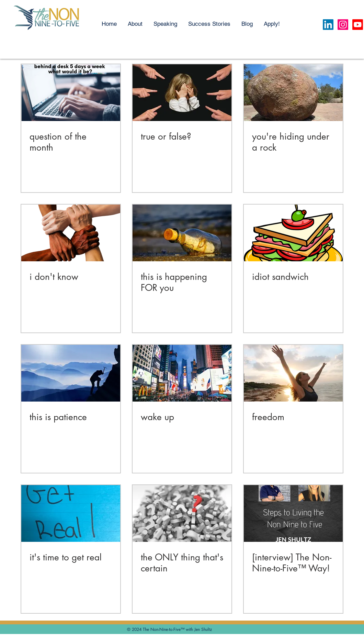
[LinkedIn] (328, 25)
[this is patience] (71, 373)
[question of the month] (71, 93)
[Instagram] (343, 25)
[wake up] (182, 373)
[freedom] (293, 373)
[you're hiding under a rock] (293, 93)
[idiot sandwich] (293, 233)
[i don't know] (71, 233)
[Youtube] (358, 25)
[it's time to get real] (71, 513)
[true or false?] (182, 93)
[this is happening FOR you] (182, 233)
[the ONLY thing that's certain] (182, 513)
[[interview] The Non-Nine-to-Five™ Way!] (293, 513)
